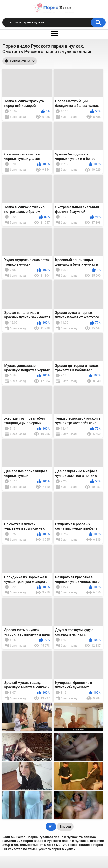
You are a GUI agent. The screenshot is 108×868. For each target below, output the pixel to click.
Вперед (65, 826)
